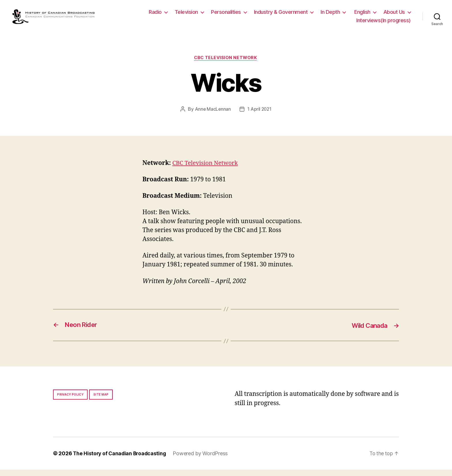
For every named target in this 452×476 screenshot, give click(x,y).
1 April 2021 (260, 116)
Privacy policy (70, 401)
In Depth (330, 15)
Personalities (226, 15)
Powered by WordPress (203, 460)
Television (186, 15)
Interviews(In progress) (384, 23)
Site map (101, 401)
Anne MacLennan (212, 116)
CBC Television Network (226, 64)
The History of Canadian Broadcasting (121, 460)
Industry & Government (281, 15)
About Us (394, 15)
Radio (155, 15)
